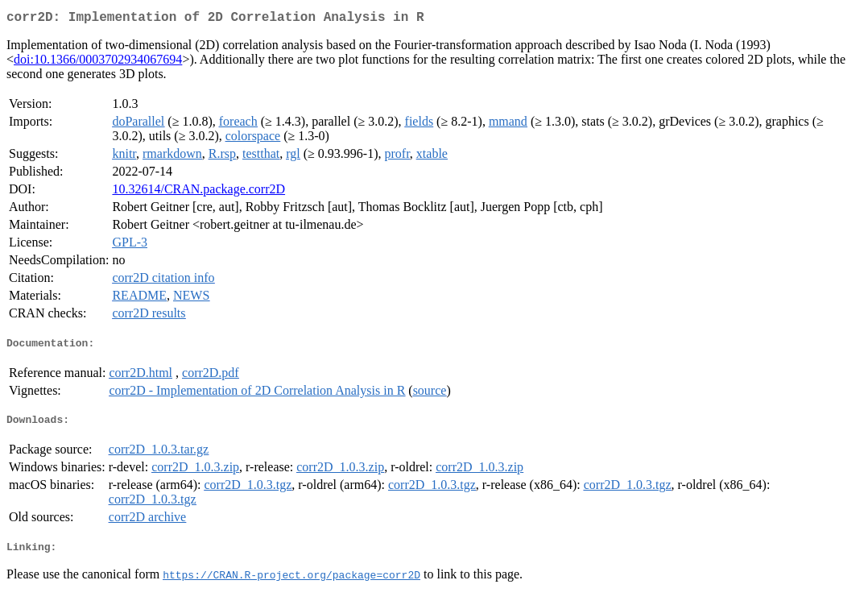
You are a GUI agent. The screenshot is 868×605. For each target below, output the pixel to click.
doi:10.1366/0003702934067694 (98, 62)
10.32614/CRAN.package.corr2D (198, 192)
